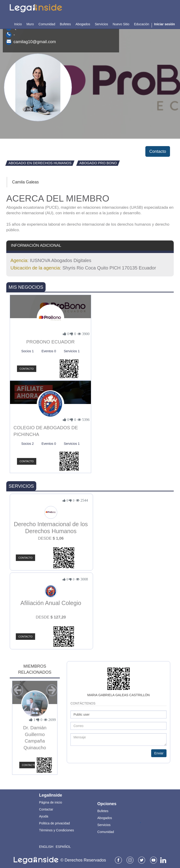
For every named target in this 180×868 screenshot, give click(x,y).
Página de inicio (51, 802)
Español (63, 847)
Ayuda (44, 816)
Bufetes (103, 811)
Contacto (158, 151)
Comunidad (106, 832)
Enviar (159, 753)
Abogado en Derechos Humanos (40, 163)
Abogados (105, 818)
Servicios (104, 825)
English (46, 847)
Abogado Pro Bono (98, 163)
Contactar (46, 809)
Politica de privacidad (54, 823)
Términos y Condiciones (57, 830)
